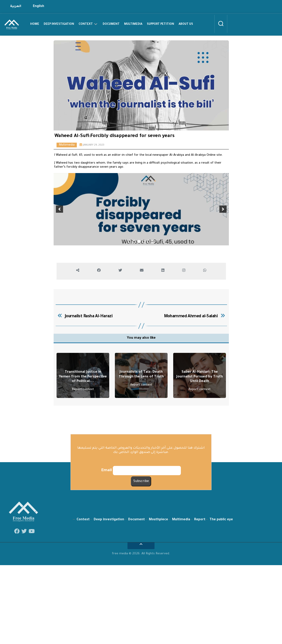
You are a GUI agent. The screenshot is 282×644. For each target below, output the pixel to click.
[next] (223, 261)
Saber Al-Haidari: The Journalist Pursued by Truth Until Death (200, 480)
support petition (160, 24)
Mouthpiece (158, 623)
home (35, 24)
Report (200, 623)
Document (111, 24)
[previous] (59, 261)
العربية (16, 7)
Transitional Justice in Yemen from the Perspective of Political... (83, 480)
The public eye (221, 623)
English (39, 7)
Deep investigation (59, 24)
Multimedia (133, 24)
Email (107, 573)
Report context (83, 492)
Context (86, 24)
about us (186, 24)
